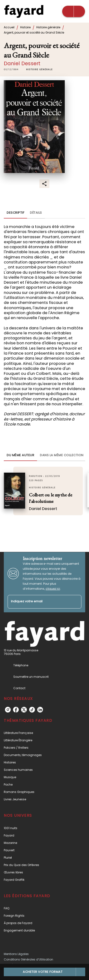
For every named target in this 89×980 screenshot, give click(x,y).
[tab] (15, 213)
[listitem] (8, 710)
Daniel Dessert (22, 63)
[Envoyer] (76, 602)
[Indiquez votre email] (39, 602)
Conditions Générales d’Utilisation (28, 959)
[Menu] (74, 11)
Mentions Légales (16, 954)
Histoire (25, 27)
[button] (39, 69)
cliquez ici (53, 589)
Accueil (9, 27)
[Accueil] (24, 11)
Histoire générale (48, 27)
